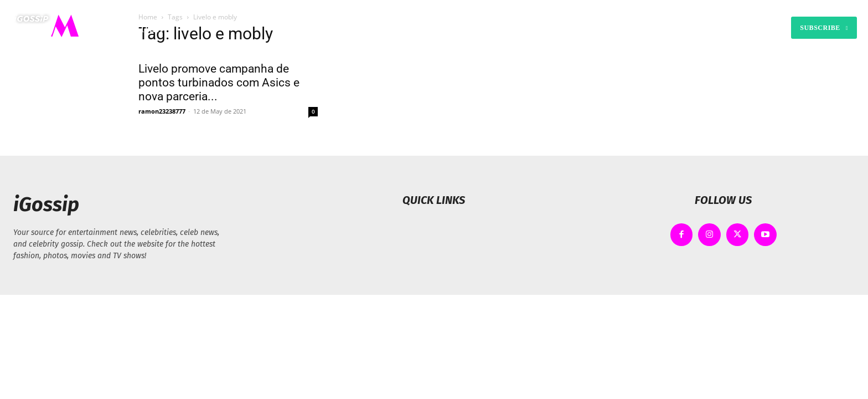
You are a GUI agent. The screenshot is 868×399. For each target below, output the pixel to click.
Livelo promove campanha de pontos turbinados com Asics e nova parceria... (219, 83)
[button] (545, 28)
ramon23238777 (162, 111)
